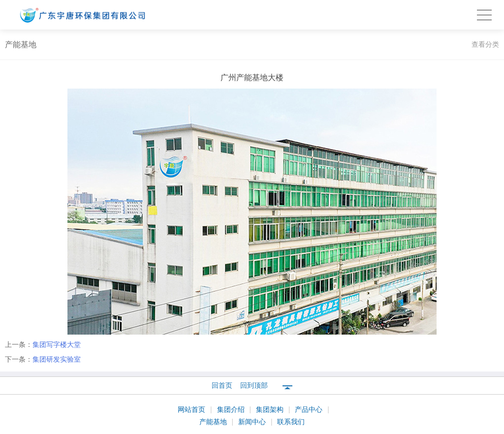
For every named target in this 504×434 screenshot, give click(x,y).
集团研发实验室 (57, 359)
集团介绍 (232, 409)
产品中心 (310, 409)
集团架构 (271, 409)
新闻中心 (253, 422)
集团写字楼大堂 (57, 344)
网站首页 (192, 409)
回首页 (222, 385)
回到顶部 (254, 385)
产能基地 (214, 422)
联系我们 (291, 422)
